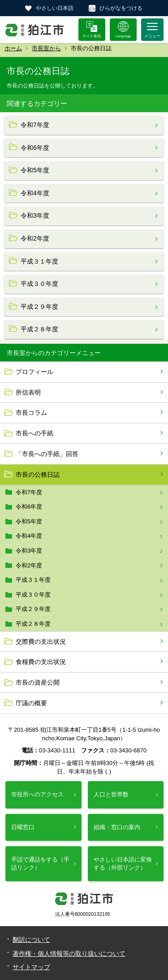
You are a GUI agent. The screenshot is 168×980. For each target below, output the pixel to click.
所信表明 (28, 392)
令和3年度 (29, 551)
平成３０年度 (33, 595)
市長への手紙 (34, 433)
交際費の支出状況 (41, 642)
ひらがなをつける (121, 8)
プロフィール (34, 372)
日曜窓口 (23, 827)
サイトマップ (31, 967)
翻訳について (31, 940)
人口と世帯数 (111, 794)
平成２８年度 (33, 624)
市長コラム (31, 413)
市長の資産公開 (38, 682)
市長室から (46, 48)
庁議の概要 (31, 703)
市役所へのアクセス (37, 794)
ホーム (13, 48)
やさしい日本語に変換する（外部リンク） (123, 864)
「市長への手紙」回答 (47, 454)
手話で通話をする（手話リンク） (40, 864)
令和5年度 (29, 521)
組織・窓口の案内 (117, 827)
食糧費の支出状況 (41, 662)
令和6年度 (29, 507)
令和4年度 (29, 536)
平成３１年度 (33, 580)
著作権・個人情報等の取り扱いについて (69, 954)
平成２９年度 (33, 609)
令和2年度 (29, 565)
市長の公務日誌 (38, 475)
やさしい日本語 (55, 8)
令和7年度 (29, 492)
